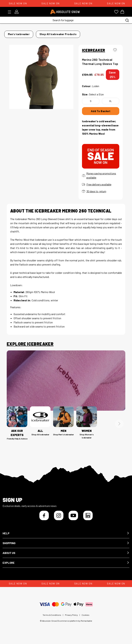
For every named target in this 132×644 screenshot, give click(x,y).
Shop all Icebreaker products (27, 38)
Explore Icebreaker (30, 347)
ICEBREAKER (94, 53)
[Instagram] (59, 519)
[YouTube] (73, 519)
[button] (66, 536)
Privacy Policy (71, 618)
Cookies (86, 618)
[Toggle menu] (11, 12)
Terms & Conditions (52, 618)
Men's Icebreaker (29, 33)
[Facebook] (44, 519)
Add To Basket (101, 114)
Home (10, 33)
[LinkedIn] (88, 519)
